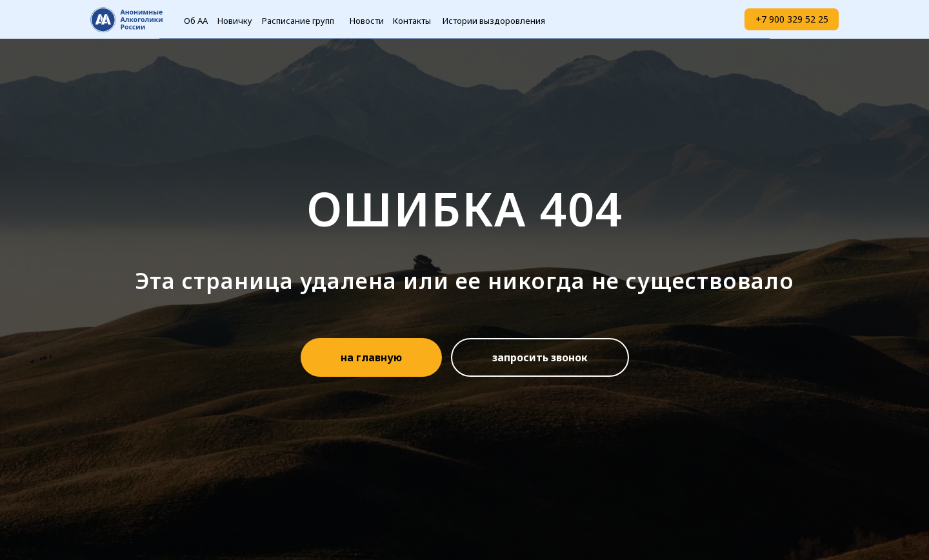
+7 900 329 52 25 (792, 19)
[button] (540, 357)
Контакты (412, 21)
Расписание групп (298, 21)
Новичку (235, 21)
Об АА (196, 21)
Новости (367, 21)
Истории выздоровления (494, 21)
